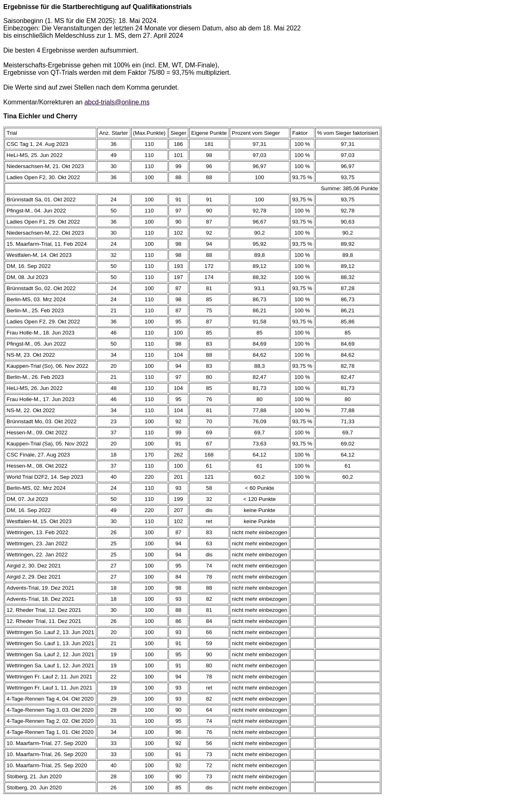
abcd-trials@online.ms (117, 102)
